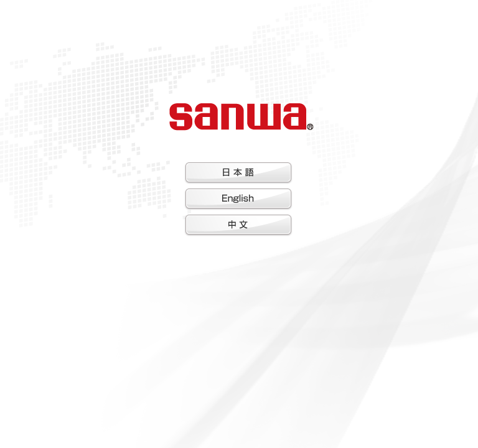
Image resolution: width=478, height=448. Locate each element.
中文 (238, 225)
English (238, 199)
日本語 (238, 173)
